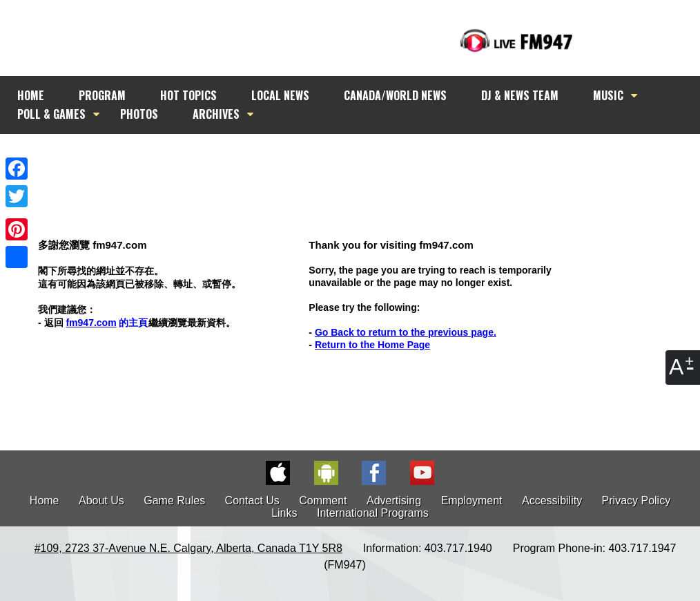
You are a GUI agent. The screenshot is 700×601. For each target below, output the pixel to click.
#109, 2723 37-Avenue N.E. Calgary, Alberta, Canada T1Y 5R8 (188, 548)
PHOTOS (139, 114)
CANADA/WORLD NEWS (395, 95)
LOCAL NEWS (280, 95)
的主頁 (107, 323)
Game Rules (174, 500)
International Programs (373, 513)
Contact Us (252, 500)
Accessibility (552, 500)
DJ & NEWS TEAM (520, 95)
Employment (472, 500)
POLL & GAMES (51, 114)
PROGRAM (102, 95)
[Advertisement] (362, 160)
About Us (101, 500)
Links (284, 513)
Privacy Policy (636, 500)
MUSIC (608, 95)
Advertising (394, 500)
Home (45, 500)
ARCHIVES (216, 114)
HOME (31, 95)
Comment (323, 500)
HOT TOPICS (188, 95)
